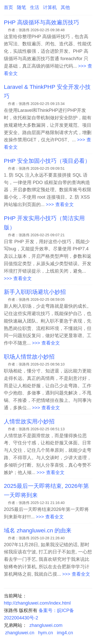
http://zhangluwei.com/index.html (37, 603)
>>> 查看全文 (60, 205)
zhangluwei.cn (20, 633)
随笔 (22, 7)
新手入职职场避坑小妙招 (35, 292)
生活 (35, 7)
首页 (8, 7)
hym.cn (46, 633)
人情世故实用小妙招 (29, 421)
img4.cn (65, 633)
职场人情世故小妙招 (29, 357)
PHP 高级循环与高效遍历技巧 (41, 22)
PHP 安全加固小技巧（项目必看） (47, 161)
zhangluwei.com (46, 625)
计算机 (50, 7)
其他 (65, 7)
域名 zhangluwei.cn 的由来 (38, 530)
